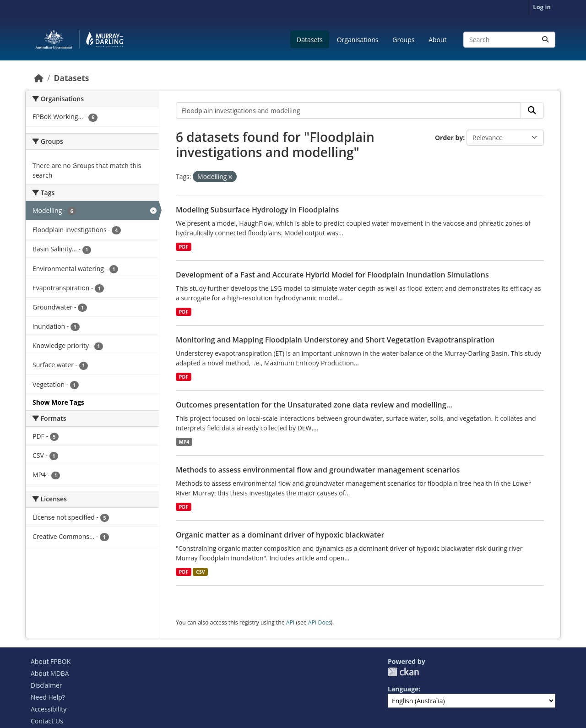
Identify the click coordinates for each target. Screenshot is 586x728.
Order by (449, 138)
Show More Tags (58, 402)
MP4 (184, 442)
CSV (200, 572)
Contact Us (47, 721)
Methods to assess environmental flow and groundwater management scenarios (318, 470)
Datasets (310, 40)
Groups (403, 40)
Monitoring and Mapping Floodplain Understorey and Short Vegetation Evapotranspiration (335, 340)
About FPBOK (51, 661)
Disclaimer (46, 685)
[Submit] (545, 40)
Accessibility (49, 709)
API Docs (320, 622)
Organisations (358, 40)
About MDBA (50, 673)
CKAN (403, 672)
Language (403, 689)
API (290, 622)
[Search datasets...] (509, 40)
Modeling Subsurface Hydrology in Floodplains (257, 210)
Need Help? (48, 697)
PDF (184, 247)
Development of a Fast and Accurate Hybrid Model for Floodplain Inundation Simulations (332, 275)
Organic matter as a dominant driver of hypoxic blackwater (280, 535)
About (437, 40)
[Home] (39, 78)
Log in (542, 7)
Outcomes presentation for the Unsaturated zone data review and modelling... (314, 405)
